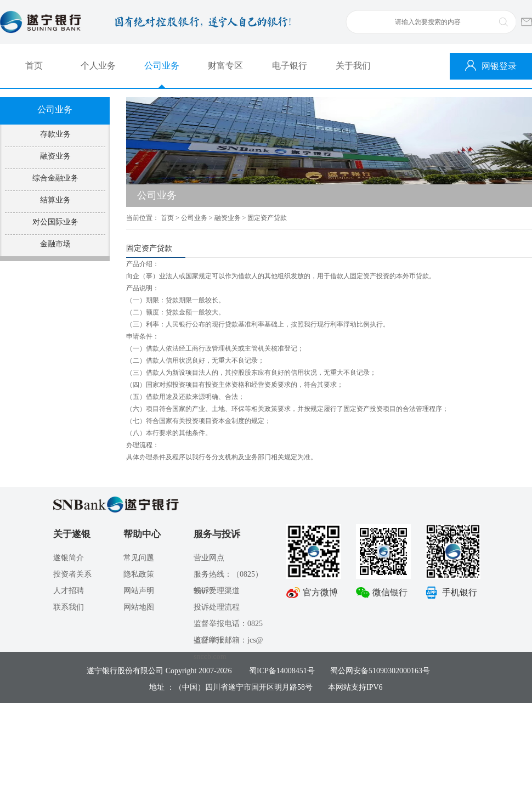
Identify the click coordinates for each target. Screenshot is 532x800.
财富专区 (225, 66)
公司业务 (162, 66)
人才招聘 (69, 591)
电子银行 (290, 66)
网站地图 (139, 607)
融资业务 (55, 156)
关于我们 (353, 66)
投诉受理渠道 (217, 591)
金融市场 (55, 244)
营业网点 (209, 558)
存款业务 (55, 134)
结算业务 (55, 200)
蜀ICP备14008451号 (282, 671)
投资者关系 (72, 574)
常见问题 (139, 558)
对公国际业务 (55, 222)
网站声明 (139, 591)
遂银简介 (69, 558)
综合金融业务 (55, 178)
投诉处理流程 (217, 607)
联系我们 (69, 607)
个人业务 (98, 66)
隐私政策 (139, 574)
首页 (34, 66)
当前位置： (143, 218)
